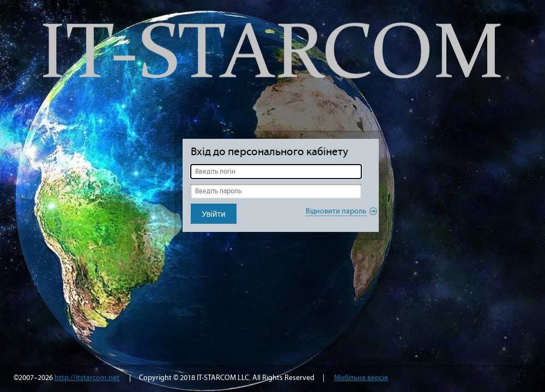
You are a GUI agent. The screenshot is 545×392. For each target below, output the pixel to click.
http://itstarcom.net (87, 378)
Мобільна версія (361, 378)
